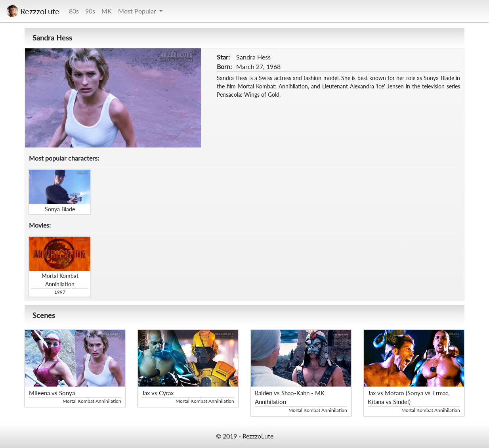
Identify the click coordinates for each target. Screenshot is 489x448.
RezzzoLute (33, 11)
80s (74, 11)
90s (90, 11)
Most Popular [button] (138, 11)
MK (107, 11)
